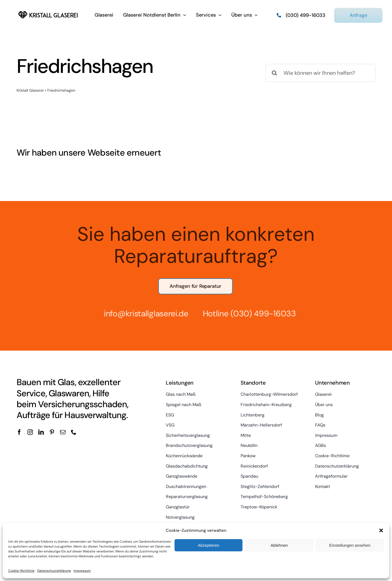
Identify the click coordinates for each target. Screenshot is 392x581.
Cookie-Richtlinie (21, 571)
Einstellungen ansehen (350, 545)
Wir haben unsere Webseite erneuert (89, 153)
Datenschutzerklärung (54, 571)
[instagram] (30, 432)
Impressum (82, 571)
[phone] (74, 432)
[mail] (63, 432)
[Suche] (274, 73)
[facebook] (19, 432)
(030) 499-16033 (261, 313)
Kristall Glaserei (30, 90)
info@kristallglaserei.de (144, 313)
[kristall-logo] (48, 11)
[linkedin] (41, 432)
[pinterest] (52, 432)
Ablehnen (279, 545)
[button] (381, 530)
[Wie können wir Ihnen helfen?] (320, 73)
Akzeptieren (208, 545)
